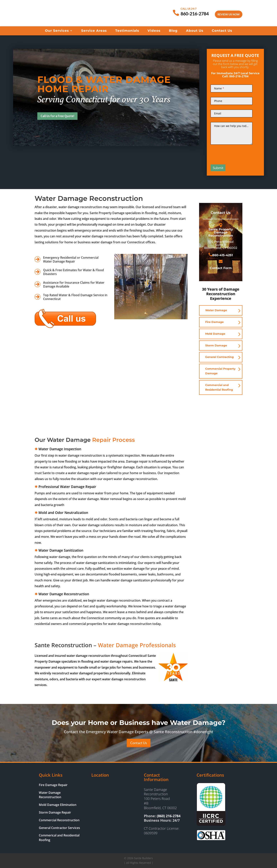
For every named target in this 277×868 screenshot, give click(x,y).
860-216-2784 (195, 14)
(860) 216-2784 (169, 816)
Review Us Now (229, 14)
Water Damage (216, 310)
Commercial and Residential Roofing (219, 387)
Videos (154, 31)
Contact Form (221, 268)
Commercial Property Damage (220, 371)
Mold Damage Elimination (58, 805)
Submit (218, 168)
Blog (173, 31)
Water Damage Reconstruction (50, 795)
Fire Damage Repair (53, 785)
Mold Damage (215, 334)
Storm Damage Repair (55, 812)
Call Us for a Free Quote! (59, 116)
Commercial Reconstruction (59, 820)
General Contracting (219, 357)
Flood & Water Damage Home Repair (104, 84)
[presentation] (240, 153)
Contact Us (222, 31)
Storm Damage (216, 345)
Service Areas (94, 31)
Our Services (57, 31)
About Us (195, 31)
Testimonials (127, 31)
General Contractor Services (59, 828)
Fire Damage (214, 322)
